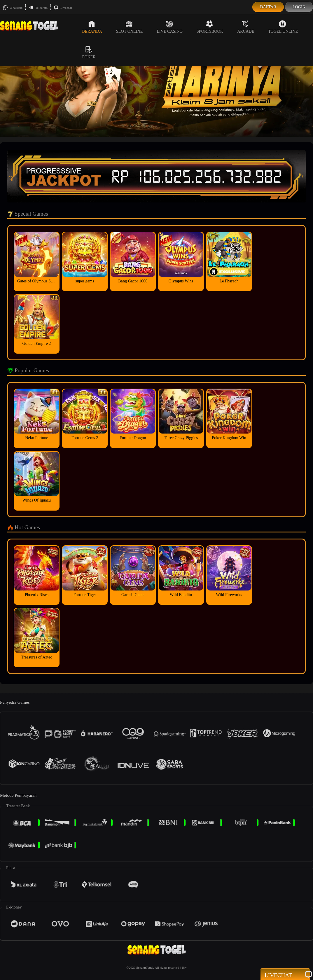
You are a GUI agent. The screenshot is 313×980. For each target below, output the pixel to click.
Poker (89, 53)
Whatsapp (13, 8)
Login (299, 7)
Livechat (63, 8)
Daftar (268, 7)
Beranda (92, 27)
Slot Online (129, 27)
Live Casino (170, 27)
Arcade (246, 27)
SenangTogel (145, 967)
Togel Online (283, 27)
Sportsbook (210, 27)
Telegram (38, 8)
